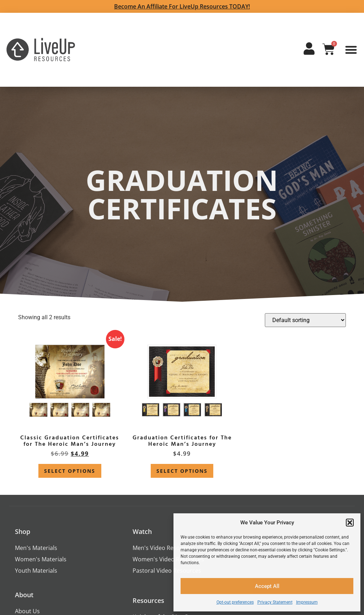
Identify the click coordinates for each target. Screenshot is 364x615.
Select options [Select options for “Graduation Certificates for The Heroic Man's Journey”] (182, 471)
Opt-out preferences (235, 602)
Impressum (307, 602)
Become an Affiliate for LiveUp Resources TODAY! (182, 6)
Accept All (267, 586)
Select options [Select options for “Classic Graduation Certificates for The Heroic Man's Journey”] (70, 471)
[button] (350, 523)
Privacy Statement (275, 602)
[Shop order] (305, 320)
